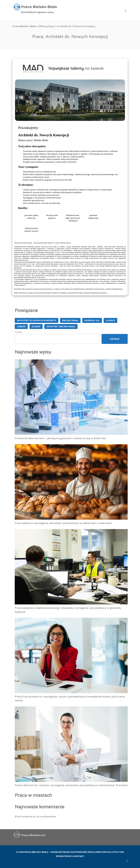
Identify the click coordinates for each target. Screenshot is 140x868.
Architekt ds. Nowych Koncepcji (37, 320)
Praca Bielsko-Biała (24, 26)
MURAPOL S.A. (92, 320)
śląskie (36, 327)
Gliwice (110, 320)
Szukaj (18, 332)
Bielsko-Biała (70, 320)
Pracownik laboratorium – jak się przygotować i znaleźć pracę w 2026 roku (60, 438)
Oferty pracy (46, 26)
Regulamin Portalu (100, 852)
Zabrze (21, 327)
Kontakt (79, 856)
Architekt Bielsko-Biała (61, 327)
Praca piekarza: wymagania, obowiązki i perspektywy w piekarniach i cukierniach (63, 523)
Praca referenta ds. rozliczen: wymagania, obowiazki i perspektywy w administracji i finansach (71, 785)
